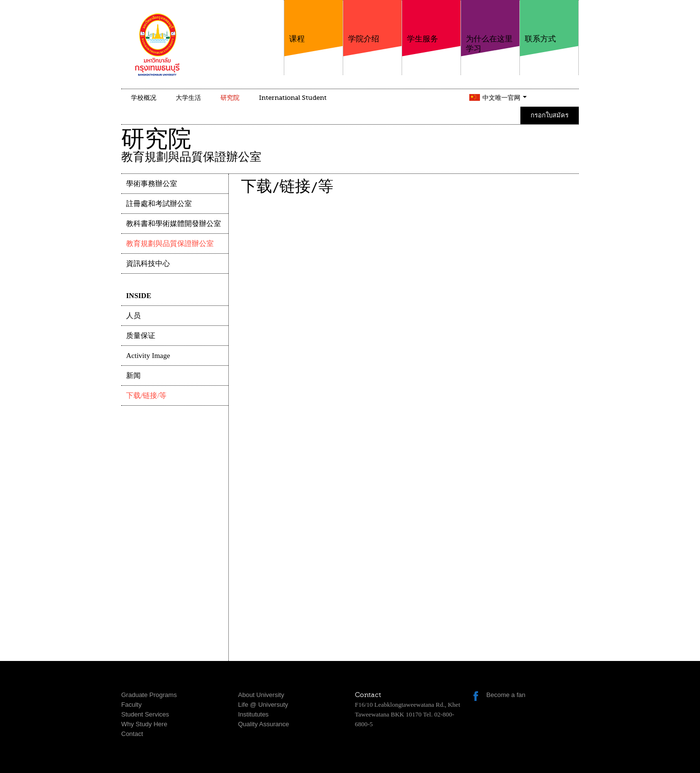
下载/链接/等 (146, 396)
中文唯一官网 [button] (505, 98)
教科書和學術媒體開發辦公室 (174, 224)
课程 (313, 22)
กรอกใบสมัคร (550, 115)
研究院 (230, 98)
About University (261, 695)
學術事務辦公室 (152, 184)
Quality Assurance (264, 724)
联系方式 (549, 22)
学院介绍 (372, 22)
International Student (293, 98)
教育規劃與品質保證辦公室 (170, 244)
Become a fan (506, 695)
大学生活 (188, 98)
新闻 (133, 376)
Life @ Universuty (263, 705)
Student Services (145, 714)
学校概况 (144, 98)
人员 (133, 316)
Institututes (253, 714)
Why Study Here (144, 724)
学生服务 (431, 22)
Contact (132, 734)
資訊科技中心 (148, 264)
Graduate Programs (149, 695)
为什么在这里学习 (490, 27)
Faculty (131, 705)
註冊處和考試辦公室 (159, 204)
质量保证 (141, 336)
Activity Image (148, 356)
